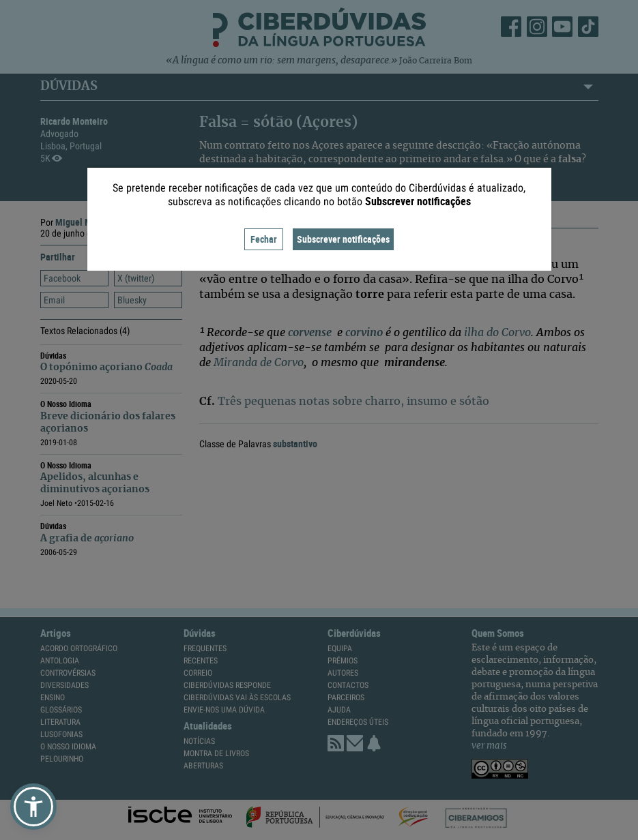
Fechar (264, 239)
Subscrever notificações (343, 239)
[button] (33, 807)
